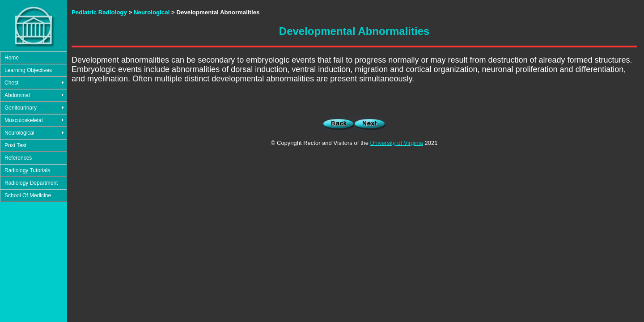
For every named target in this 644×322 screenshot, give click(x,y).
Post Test (15, 145)
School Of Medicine (28, 195)
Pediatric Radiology (99, 12)
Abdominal (17, 95)
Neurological (19, 133)
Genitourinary (21, 108)
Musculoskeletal (23, 120)
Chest (11, 83)
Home (12, 58)
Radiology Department (31, 183)
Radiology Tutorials (27, 170)
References (18, 158)
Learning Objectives (28, 70)
